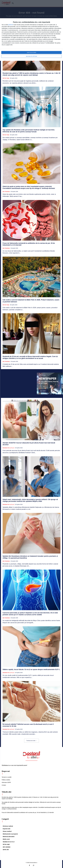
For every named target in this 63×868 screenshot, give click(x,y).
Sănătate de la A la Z (8, 448)
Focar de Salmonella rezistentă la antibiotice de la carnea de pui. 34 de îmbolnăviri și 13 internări (28, 812)
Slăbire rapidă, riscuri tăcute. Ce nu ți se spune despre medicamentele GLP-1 (31, 669)
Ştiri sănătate (6, 192)
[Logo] (32, 755)
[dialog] (31, 40)
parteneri (11, 25)
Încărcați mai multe (31, 741)
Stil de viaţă (6, 78)
